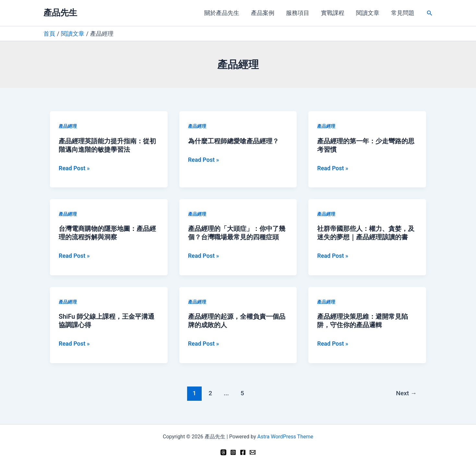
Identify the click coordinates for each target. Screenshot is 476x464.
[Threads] (223, 452)
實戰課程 (333, 13)
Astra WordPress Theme (285, 437)
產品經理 (68, 126)
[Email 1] (253, 452)
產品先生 (60, 13)
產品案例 (263, 13)
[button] (430, 13)
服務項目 (298, 13)
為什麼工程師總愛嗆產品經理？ (233, 141)
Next (406, 393)
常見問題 (403, 13)
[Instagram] (233, 452)
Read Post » (74, 168)
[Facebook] (243, 452)
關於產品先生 (222, 13)
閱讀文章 (368, 13)
